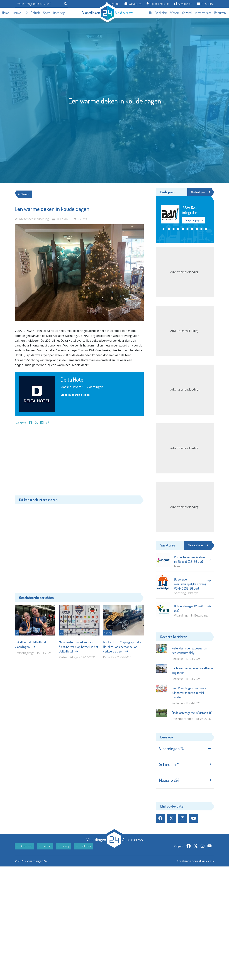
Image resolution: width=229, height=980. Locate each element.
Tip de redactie (158, 4)
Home (6, 13)
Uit (151, 13)
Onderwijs (59, 13)
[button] (164, 230)
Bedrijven (220, 13)
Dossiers (205, 4)
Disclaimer (83, 852)
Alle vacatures (198, 545)
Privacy (64, 852)
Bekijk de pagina (194, 220)
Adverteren (183, 4)
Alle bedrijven (198, 192)
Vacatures (133, 4)
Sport (47, 13)
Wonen (175, 13)
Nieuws (17, 13)
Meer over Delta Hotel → (78, 395)
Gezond (187, 13)
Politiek (35, 13)
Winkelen (161, 13)
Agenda (113, 4)
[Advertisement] (79, 462)
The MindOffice (204, 867)
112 (26, 13)
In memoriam (203, 13)
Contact (45, 852)
